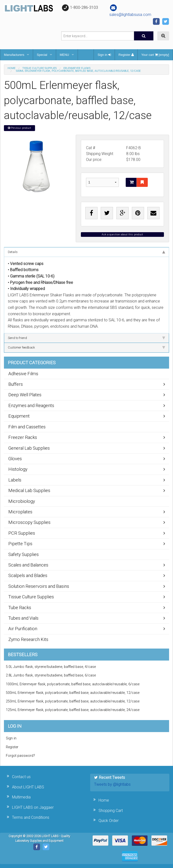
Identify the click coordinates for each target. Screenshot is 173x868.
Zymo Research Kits (28, 639)
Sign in (104, 55)
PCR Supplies (22, 533)
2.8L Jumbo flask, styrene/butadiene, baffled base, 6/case (51, 675)
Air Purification (23, 629)
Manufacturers (14, 55)
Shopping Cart (111, 811)
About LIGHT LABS (28, 787)
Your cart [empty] (155, 55)
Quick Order (109, 821)
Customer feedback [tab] (86, 347)
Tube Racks (20, 608)
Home (12, 68)
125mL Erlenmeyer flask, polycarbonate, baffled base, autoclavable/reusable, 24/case (73, 710)
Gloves (15, 459)
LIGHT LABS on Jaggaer (33, 807)
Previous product (19, 128)
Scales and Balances (28, 565)
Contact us (21, 777)
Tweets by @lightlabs (112, 784)
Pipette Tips (20, 544)
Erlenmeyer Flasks (77, 68)
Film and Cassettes (27, 427)
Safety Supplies (24, 554)
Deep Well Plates (25, 395)
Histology (18, 469)
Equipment (19, 416)
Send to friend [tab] (86, 338)
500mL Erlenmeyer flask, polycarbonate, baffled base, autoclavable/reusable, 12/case (73, 693)
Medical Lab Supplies (29, 490)
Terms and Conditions (31, 817)
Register (126, 55)
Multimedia (21, 797)
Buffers (16, 384)
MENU (64, 55)
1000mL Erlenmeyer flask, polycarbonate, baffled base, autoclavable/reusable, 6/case (73, 684)
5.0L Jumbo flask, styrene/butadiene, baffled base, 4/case (51, 667)
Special (42, 55)
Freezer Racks (23, 437)
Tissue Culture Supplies (39, 68)
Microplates (20, 512)
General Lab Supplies (29, 448)
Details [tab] (86, 252)
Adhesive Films (23, 374)
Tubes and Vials (23, 618)
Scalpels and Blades (28, 575)
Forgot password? (20, 756)
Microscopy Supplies (29, 522)
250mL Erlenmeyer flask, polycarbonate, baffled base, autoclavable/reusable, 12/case (73, 701)
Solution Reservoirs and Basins (39, 586)
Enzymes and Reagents (31, 405)
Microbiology (22, 501)
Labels (15, 480)
